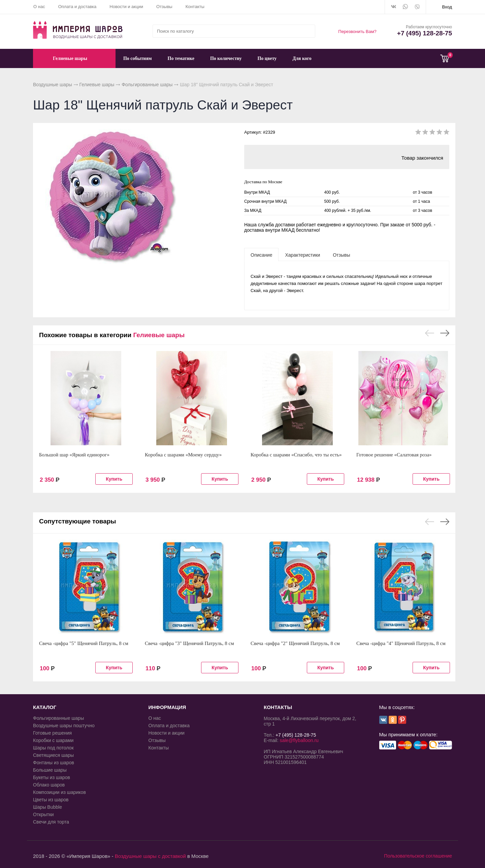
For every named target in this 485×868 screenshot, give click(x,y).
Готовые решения (52, 733)
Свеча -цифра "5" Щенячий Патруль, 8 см (84, 643)
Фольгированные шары (147, 85)
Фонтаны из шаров (54, 763)
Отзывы (164, 7)
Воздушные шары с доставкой (150, 856)
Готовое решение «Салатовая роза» (394, 455)
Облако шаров (49, 785)
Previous (430, 333)
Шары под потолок (53, 748)
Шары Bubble (47, 807)
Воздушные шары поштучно (64, 726)
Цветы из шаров (51, 800)
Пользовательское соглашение (418, 856)
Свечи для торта (51, 822)
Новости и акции (126, 7)
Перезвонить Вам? (357, 31)
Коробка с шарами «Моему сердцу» (183, 455)
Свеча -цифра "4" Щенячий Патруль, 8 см (401, 643)
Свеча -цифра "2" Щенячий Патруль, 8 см (295, 643)
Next (445, 333)
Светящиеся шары (53, 755)
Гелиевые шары (97, 85)
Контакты (195, 7)
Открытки (43, 814)
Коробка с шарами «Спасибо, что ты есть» (296, 455)
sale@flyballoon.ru (299, 740)
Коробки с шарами (53, 740)
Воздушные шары (53, 85)
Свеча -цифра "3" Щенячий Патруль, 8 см (189, 643)
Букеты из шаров (52, 777)
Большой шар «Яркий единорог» (74, 455)
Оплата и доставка (77, 7)
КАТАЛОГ (45, 707)
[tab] (261, 255)
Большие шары (50, 770)
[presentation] (261, 255)
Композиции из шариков (59, 792)
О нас (39, 7)
